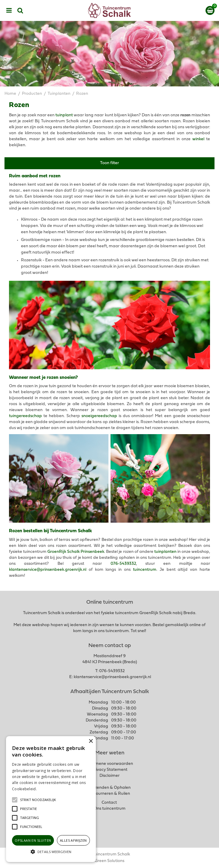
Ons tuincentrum (110, 809)
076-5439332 (123, 564)
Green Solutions (109, 861)
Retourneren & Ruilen (109, 794)
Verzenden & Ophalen (110, 788)
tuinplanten (165, 552)
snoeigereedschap (99, 416)
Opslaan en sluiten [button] (33, 840)
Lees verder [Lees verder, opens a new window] (48, 789)
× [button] (91, 741)
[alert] (51, 799)
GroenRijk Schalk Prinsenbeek (76, 552)
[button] (38, 800)
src (20, 10)
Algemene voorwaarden (110, 764)
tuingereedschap (25, 416)
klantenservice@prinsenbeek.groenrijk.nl (48, 570)
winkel (198, 139)
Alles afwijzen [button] (73, 840)
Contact (109, 803)
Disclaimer (109, 776)
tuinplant (64, 115)
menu (9, 10)
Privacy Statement (109, 770)
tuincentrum (145, 570)
